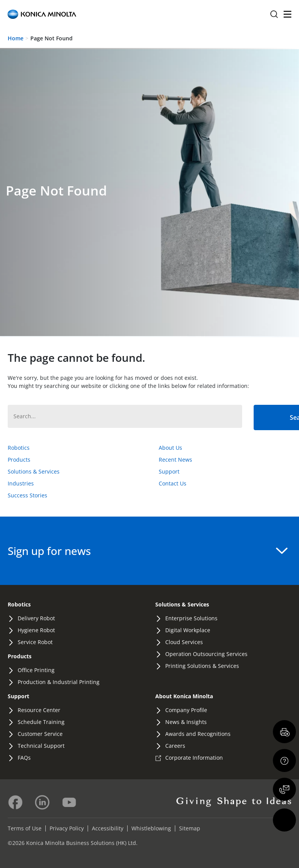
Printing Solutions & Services (202, 666)
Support (169, 471)
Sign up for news (148, 551)
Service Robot (35, 642)
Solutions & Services (34, 471)
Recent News (175, 460)
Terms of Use (25, 828)
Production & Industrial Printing (59, 682)
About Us (170, 448)
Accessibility (108, 828)
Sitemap (190, 828)
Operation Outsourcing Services (206, 654)
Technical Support (41, 746)
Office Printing (36, 670)
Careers (175, 746)
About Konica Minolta (184, 696)
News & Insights (186, 722)
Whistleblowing (151, 828)
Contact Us (173, 483)
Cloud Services (184, 642)
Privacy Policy (67, 828)
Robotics (19, 448)
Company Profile (186, 710)
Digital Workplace (188, 630)
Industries (21, 483)
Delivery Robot (36, 618)
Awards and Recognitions (198, 734)
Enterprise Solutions (191, 618)
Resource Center (39, 710)
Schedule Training (41, 722)
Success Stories (27, 495)
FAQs (24, 758)
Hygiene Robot (36, 630)
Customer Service (40, 734)
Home (16, 38)
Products (19, 460)
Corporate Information (194, 758)
